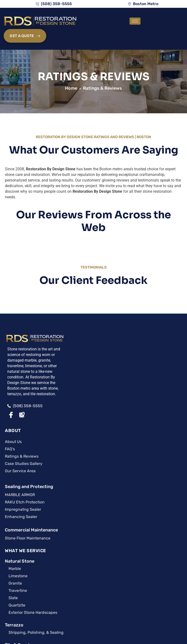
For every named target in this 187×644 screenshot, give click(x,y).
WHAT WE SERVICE (130, 322)
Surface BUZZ (18, 546)
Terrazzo (119, 396)
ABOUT (65, 322)
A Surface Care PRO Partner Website (94, 623)
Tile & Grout (122, 416)
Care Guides (52, 505)
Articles (18, 505)
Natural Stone (124, 332)
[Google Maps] (22, 427)
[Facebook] (11, 427)
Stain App (52, 546)
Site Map (79, 617)
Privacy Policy (103, 617)
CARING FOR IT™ (23, 459)
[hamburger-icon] (124, 23)
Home (71, 75)
